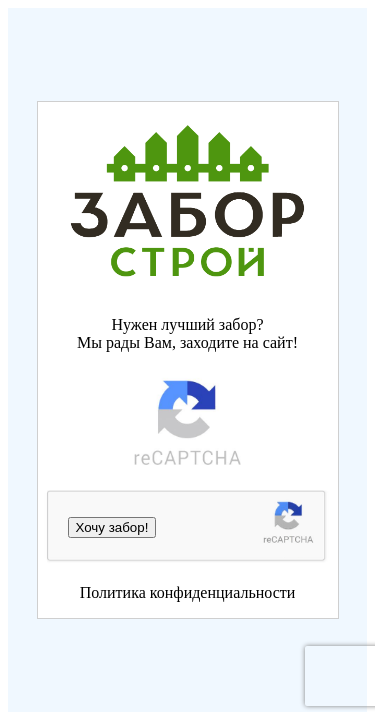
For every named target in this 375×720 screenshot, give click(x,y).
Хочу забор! (112, 527)
